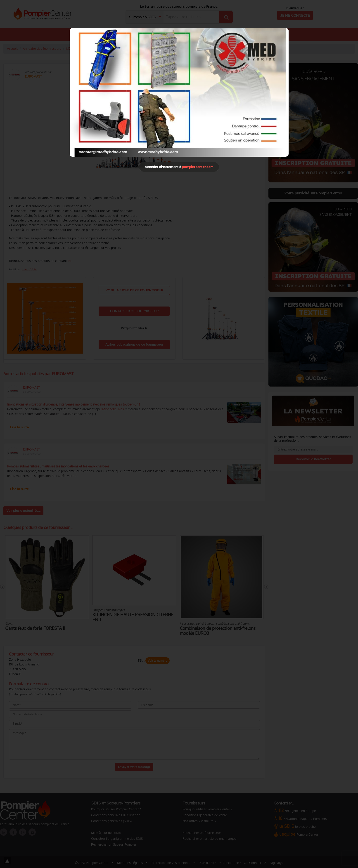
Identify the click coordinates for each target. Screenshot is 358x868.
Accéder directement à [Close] (179, 167)
